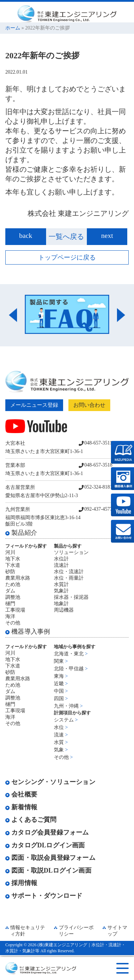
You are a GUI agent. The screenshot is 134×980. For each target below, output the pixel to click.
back (26, 236)
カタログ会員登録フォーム (47, 832)
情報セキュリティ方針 (28, 931)
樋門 (10, 604)
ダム (10, 591)
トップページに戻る (67, 257)
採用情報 (21, 883)
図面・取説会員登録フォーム (50, 858)
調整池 (13, 597)
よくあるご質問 (31, 820)
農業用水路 (18, 578)
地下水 (13, 559)
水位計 (61, 559)
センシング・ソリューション (50, 782)
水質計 (61, 584)
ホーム (13, 28)
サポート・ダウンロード (44, 896)
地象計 (61, 604)
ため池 (13, 584)
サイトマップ (117, 931)
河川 (10, 552)
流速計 (61, 565)
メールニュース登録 (34, 405)
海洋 (10, 616)
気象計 (61, 591)
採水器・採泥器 (71, 597)
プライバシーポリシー (76, 931)
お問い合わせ (89, 405)
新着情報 (21, 807)
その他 (13, 623)
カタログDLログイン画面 (45, 845)
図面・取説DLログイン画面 (48, 870)
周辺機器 (64, 610)
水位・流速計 (69, 572)
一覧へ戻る (66, 237)
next (107, 236)
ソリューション (71, 552)
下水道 (13, 565)
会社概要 (21, 794)
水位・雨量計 (69, 578)
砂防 (10, 572)
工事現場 (15, 610)
